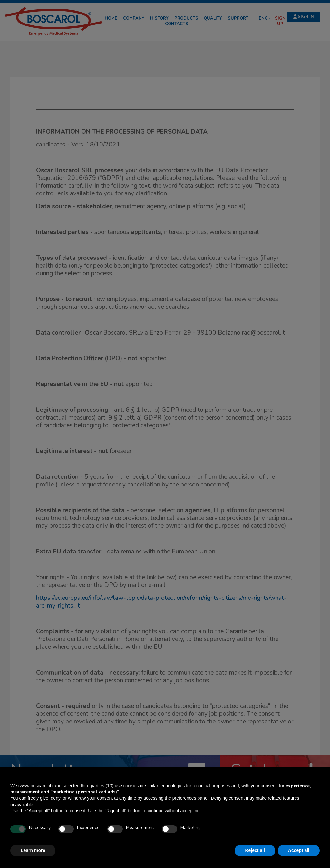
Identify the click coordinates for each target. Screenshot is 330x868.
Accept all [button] (299, 850)
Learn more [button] (33, 850)
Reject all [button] (255, 850)
